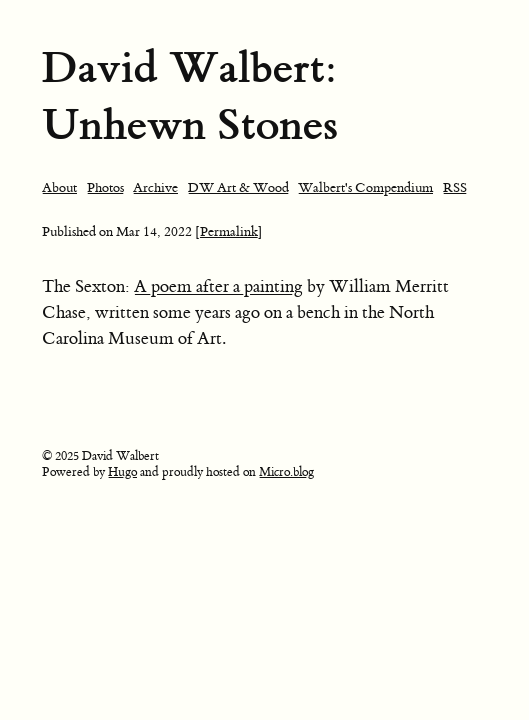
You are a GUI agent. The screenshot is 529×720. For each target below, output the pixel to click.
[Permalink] (229, 231)
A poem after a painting (218, 287)
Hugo (122, 472)
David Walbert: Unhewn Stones (190, 96)
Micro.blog (286, 472)
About (59, 187)
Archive (155, 187)
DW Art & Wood (238, 187)
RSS (455, 187)
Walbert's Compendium (365, 187)
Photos (105, 187)
